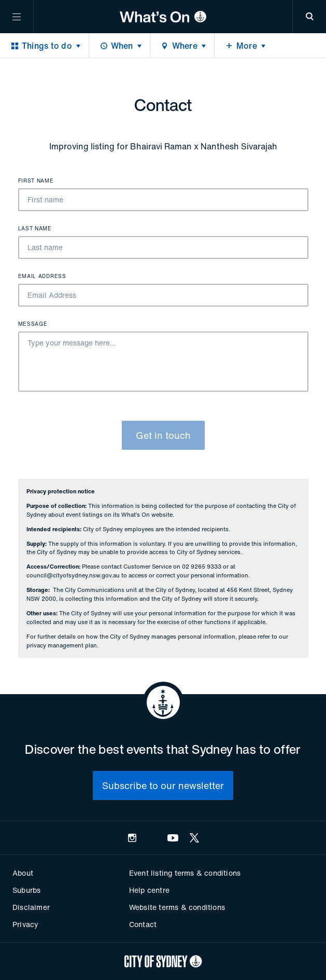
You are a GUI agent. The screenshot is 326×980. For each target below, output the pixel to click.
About (23, 873)
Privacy (25, 924)
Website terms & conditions (177, 907)
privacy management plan (62, 645)
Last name (35, 229)
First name (36, 181)
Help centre (149, 890)
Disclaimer (31, 907)
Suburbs (26, 890)
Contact (143, 924)
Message (33, 324)
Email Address (42, 277)
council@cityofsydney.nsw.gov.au (73, 575)
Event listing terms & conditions (185, 873)
